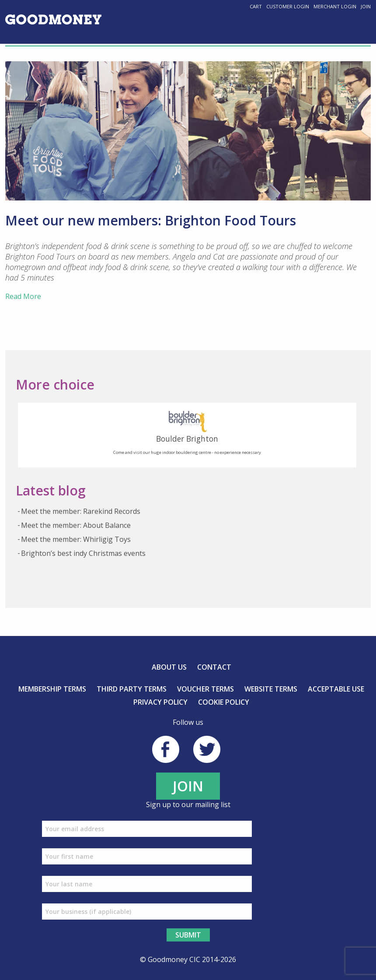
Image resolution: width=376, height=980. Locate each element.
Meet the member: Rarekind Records (81, 511)
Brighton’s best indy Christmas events (83, 553)
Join (366, 6)
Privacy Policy (160, 702)
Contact (214, 667)
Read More (23, 296)
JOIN (188, 786)
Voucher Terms (205, 689)
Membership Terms (52, 689)
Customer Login (288, 6)
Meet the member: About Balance (76, 525)
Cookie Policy (224, 702)
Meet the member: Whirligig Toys (76, 539)
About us (169, 667)
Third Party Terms (132, 689)
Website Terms (271, 689)
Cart (256, 6)
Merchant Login (335, 6)
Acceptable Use (336, 689)
